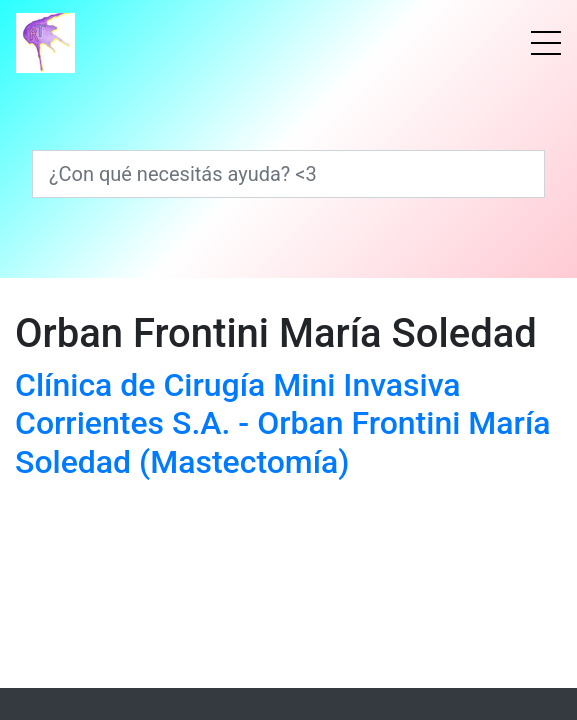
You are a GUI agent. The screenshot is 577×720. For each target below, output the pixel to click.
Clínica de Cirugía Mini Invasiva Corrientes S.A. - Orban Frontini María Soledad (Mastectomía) (283, 423)
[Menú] (546, 43)
